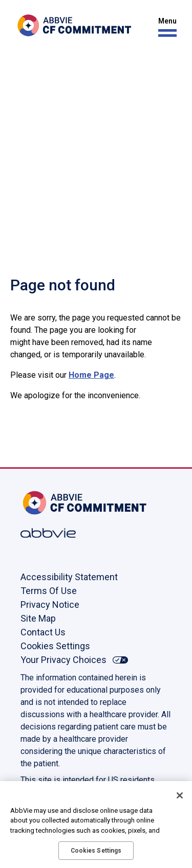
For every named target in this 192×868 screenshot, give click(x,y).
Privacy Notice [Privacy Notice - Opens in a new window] (50, 604)
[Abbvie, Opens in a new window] (54, 533)
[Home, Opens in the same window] (54, 503)
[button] (165, 27)
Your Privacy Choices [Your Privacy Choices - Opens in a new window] (63, 660)
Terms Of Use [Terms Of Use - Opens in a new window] (49, 591)
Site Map (38, 618)
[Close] (180, 795)
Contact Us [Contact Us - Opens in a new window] (43, 632)
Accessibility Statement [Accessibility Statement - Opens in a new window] (69, 577)
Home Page (91, 375)
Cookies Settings (55, 646)
